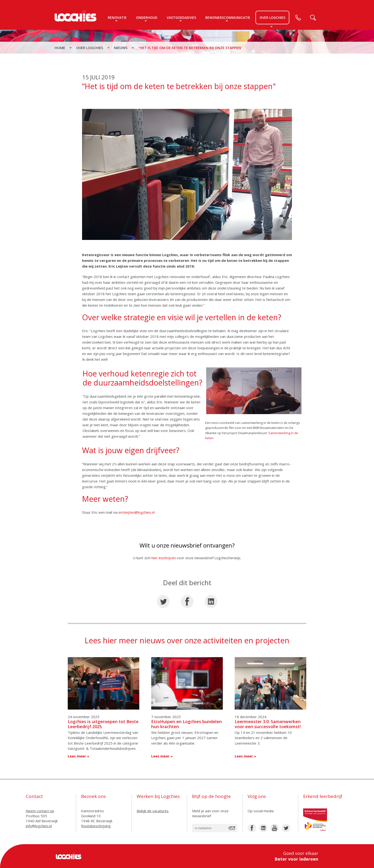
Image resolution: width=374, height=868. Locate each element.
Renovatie (117, 18)
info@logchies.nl (39, 826)
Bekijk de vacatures (153, 811)
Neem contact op (40, 811)
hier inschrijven (164, 558)
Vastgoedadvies (181, 18)
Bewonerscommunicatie (228, 18)
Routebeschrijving (96, 826)
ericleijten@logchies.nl (137, 512)
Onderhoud (147, 18)
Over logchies (272, 18)
